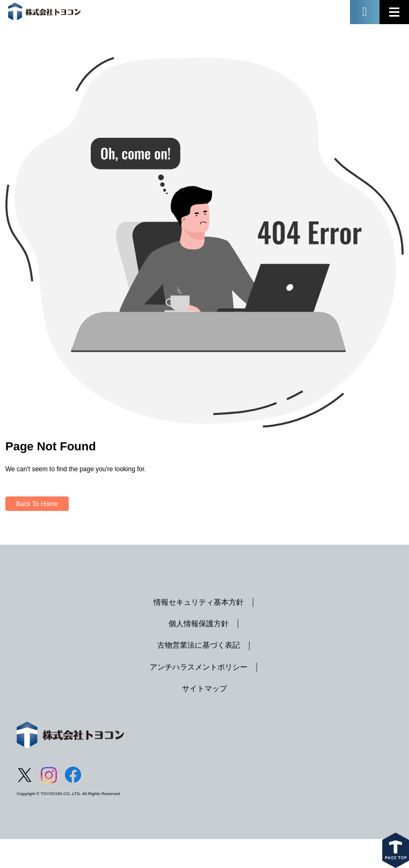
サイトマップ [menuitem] (204, 688)
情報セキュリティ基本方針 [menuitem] (199, 602)
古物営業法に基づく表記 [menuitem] (199, 645)
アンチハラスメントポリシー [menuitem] (199, 667)
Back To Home (37, 504)
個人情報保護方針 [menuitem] (199, 624)
